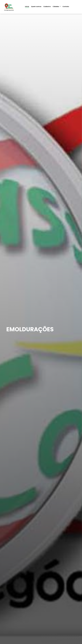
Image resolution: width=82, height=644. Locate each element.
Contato (66, 7)
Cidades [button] (56, 7)
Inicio (27, 7)
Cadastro (47, 7)
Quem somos (36, 7)
